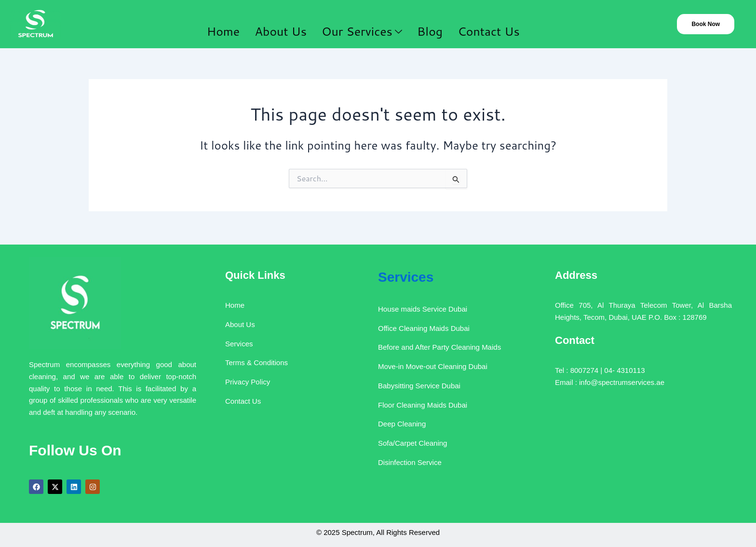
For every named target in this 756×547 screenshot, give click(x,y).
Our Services (362, 25)
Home (216, 25)
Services (400, 273)
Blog (435, 25)
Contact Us (499, 25)
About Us (279, 25)
